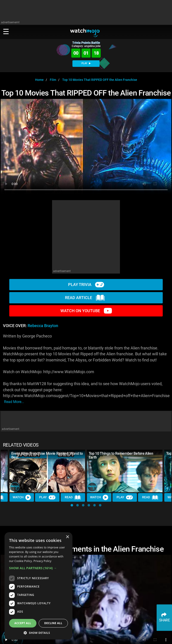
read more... (14, 402)
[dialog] (38, 586)
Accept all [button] (23, 623)
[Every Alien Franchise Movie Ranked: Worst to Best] (47, 471)
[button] (72, 505)
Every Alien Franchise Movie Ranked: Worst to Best (47, 455)
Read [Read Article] (73, 497)
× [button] (67, 537)
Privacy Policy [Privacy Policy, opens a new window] (42, 561)
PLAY (86, 63)
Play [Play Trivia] (47, 497)
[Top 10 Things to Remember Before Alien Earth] (125, 471)
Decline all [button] (53, 623)
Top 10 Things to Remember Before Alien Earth (121, 455)
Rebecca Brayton (43, 326)
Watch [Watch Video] (22, 497)
